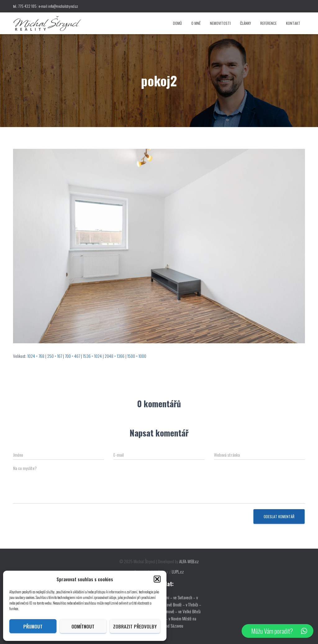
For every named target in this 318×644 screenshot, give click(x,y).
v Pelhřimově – (167, 611)
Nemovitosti (220, 23)
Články (245, 23)
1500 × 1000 (137, 356)
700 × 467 (73, 356)
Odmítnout (83, 626)
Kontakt (293, 23)
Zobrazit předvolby (135, 626)
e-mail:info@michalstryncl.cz (58, 6)
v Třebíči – (193, 604)
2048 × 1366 (115, 356)
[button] (157, 579)
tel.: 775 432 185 (25, 6)
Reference (268, 23)
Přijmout (33, 626)
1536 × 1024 (92, 356)
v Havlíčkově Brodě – (169, 604)
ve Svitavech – (184, 597)
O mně (196, 23)
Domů (177, 23)
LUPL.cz (178, 571)
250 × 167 (55, 356)
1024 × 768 (36, 356)
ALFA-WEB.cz (189, 561)
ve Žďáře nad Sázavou (166, 626)
